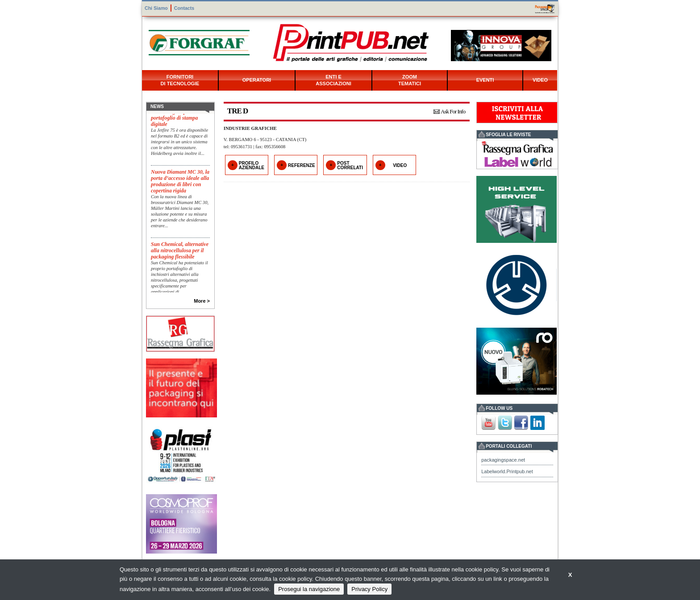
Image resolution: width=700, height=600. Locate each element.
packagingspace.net (503, 460)
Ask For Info (453, 111)
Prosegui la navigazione (309, 589)
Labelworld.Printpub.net (507, 471)
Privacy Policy (369, 589)
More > (202, 301)
